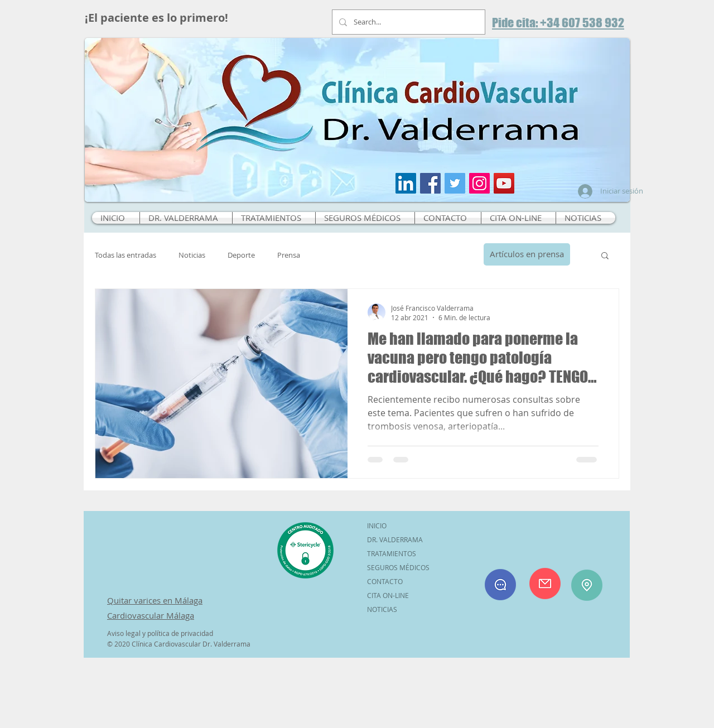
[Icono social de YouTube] (504, 183)
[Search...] (407, 22)
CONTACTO (385, 581)
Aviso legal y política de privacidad (160, 633)
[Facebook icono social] (430, 183)
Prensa (289, 255)
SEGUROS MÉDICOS (398, 567)
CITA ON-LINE (388, 595)
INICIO (377, 525)
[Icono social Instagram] (479, 183)
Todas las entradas (126, 255)
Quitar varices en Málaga (155, 600)
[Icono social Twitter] (455, 183)
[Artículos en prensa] (527, 254)
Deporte (241, 255)
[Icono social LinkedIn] (406, 183)
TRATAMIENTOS (392, 553)
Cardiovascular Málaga (151, 615)
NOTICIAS (382, 609)
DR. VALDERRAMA (395, 539)
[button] (605, 256)
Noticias (192, 255)
